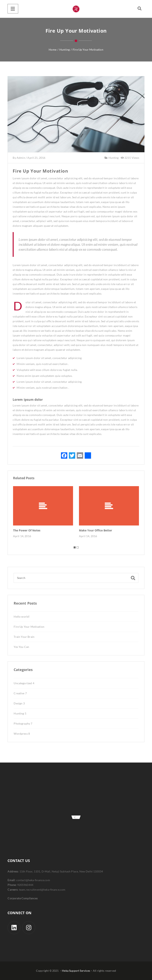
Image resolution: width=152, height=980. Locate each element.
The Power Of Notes (27, 530)
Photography (23, 723)
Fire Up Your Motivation (29, 627)
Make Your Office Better (95, 530)
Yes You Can (21, 647)
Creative (20, 693)
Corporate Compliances (23, 898)
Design (19, 703)
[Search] (76, 578)
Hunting (113, 158)
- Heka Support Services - (76, 971)
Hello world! (22, 617)
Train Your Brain (24, 637)
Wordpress (22, 734)
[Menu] (13, 9)
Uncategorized (24, 683)
